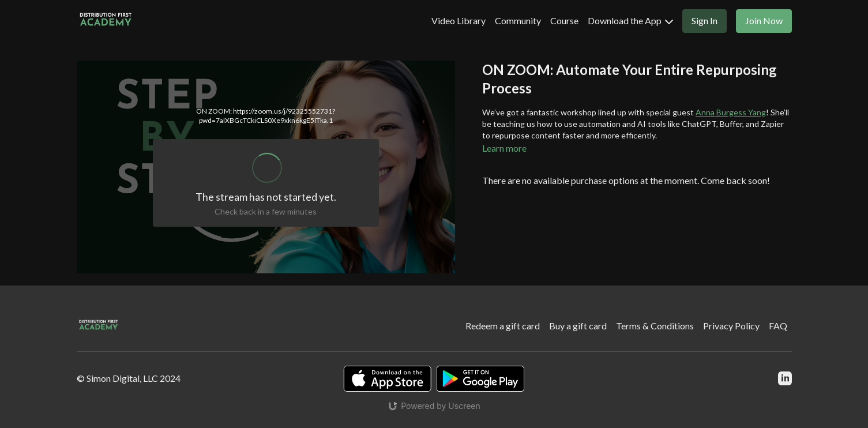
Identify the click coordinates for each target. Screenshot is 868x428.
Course (564, 20)
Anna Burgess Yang (731, 112)
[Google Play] (480, 379)
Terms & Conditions (655, 326)
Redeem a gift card (503, 326)
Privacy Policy (731, 326)
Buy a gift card (578, 326)
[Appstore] (387, 379)
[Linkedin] (785, 378)
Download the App (630, 20)
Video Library (459, 20)
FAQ (778, 326)
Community (518, 20)
